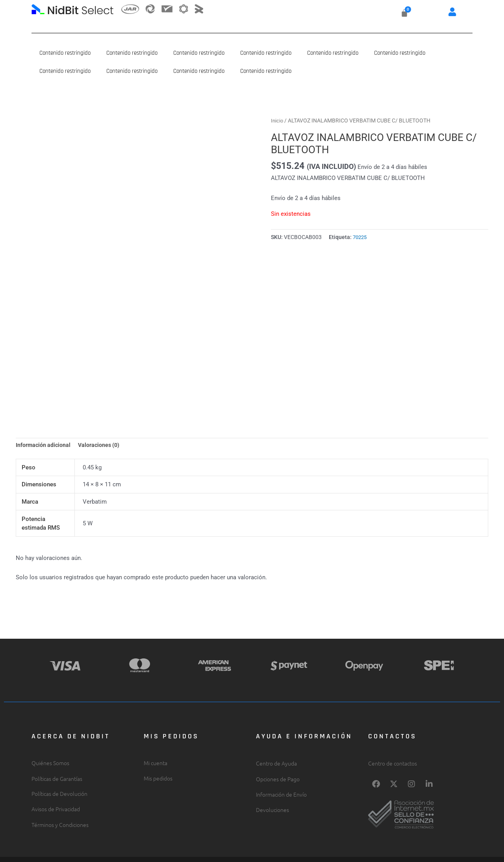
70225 (361, 237)
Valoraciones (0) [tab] (102, 420)
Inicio (277, 120)
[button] (452, 12)
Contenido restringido (65, 53)
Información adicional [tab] (44, 420)
